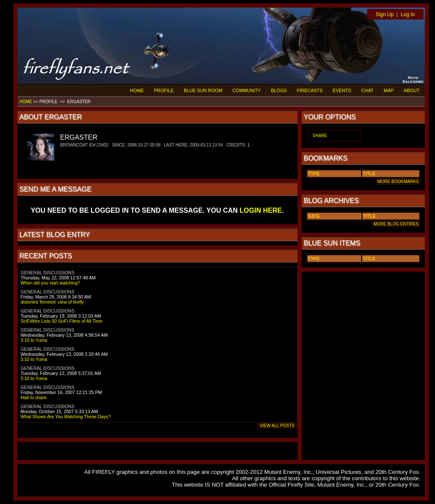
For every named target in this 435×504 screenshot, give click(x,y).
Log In (408, 14)
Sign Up (385, 14)
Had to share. (34, 397)
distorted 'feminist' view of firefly (52, 302)
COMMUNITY (247, 90)
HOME (137, 90)
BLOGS (279, 90)
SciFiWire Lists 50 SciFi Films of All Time (62, 321)
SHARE (320, 136)
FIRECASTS (310, 90)
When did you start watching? (51, 283)
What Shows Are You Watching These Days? (66, 417)
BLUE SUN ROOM (203, 90)
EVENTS (342, 90)
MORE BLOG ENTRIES (396, 224)
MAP (389, 90)
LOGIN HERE (261, 210)
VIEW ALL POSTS (277, 426)
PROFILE (164, 90)
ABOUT (411, 90)
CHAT (367, 90)
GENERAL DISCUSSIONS (48, 273)
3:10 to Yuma (34, 340)
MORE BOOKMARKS (398, 182)
